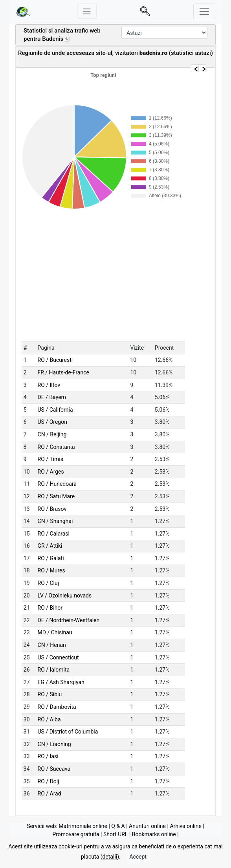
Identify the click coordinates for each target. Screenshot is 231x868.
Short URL (115, 834)
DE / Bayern (52, 397)
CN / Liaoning (54, 744)
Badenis (53, 39)
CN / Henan (52, 645)
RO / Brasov (52, 509)
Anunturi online (147, 826)
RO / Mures (51, 570)
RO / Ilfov (49, 385)
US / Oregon (52, 422)
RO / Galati (51, 558)
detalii (110, 860)
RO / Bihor (50, 608)
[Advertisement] (110, 60)
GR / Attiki (50, 546)
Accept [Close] (138, 860)
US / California (55, 410)
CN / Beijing (52, 434)
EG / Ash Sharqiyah (61, 682)
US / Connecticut (58, 657)
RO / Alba (49, 719)
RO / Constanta (56, 447)
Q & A (118, 826)
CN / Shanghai (55, 521)
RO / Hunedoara (57, 484)
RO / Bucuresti (55, 360)
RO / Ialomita (54, 670)
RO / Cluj (49, 583)
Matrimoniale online (83, 826)
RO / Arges (51, 472)
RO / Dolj (49, 781)
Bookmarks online (154, 834)
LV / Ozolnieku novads (65, 596)
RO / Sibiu (50, 694)
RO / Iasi (48, 756)
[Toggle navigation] (204, 11)
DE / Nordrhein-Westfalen (69, 620)
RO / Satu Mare (56, 496)
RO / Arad (49, 794)
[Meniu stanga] (87, 11)
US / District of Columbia (68, 732)
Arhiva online (185, 826)
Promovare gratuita (76, 834)
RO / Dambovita (57, 707)
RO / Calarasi (54, 534)
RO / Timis (50, 459)
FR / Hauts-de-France (63, 372)
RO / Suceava (54, 769)
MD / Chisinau (55, 632)
